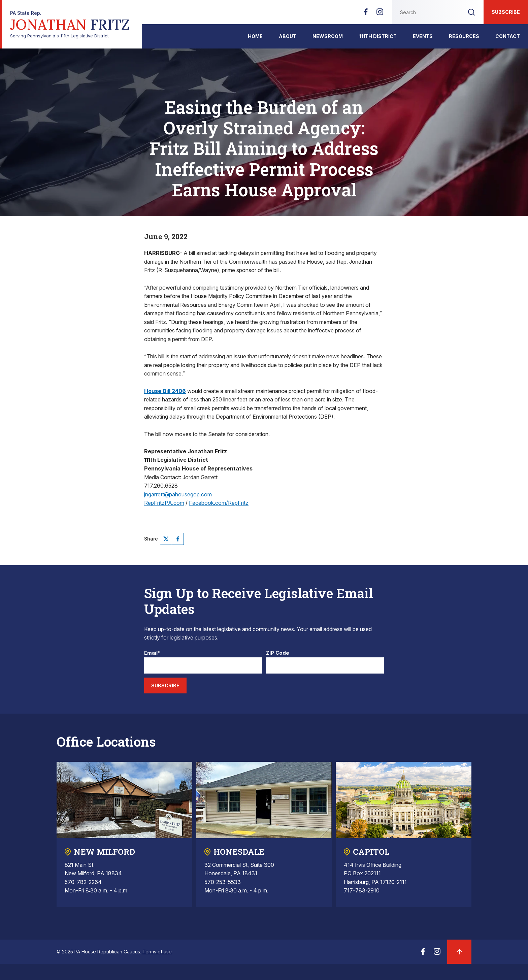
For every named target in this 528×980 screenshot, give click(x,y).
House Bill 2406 (165, 391)
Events (423, 36)
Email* (152, 653)
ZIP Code (278, 653)
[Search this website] (426, 12)
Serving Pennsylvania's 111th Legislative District (70, 24)
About (288, 36)
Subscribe (506, 12)
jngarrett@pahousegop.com (178, 494)
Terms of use (157, 952)
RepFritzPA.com (164, 503)
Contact (508, 36)
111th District (378, 36)
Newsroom (328, 36)
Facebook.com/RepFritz (219, 503)
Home (255, 36)
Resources (464, 36)
